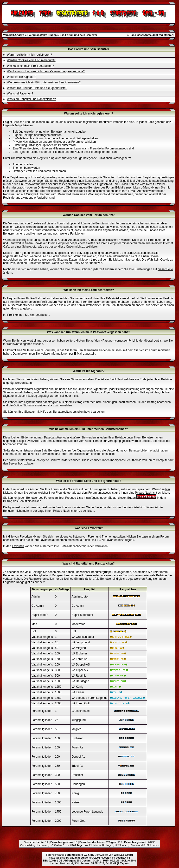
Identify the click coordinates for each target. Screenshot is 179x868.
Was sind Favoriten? (20, 94)
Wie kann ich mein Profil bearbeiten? (30, 66)
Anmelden (151, 35)
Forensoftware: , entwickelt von (89, 855)
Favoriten (18, 546)
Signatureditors (62, 412)
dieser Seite (165, 269)
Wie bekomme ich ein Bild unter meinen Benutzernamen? (44, 82)
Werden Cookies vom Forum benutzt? (31, 60)
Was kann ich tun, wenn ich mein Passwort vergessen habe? (46, 71)
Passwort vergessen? (116, 341)
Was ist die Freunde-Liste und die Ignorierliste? (37, 88)
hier (32, 315)
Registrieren (166, 35)
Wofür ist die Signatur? (22, 77)
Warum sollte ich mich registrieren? (29, 55)
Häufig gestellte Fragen (42, 35)
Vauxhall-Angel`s (14, 35)
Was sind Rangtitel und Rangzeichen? (31, 99)
